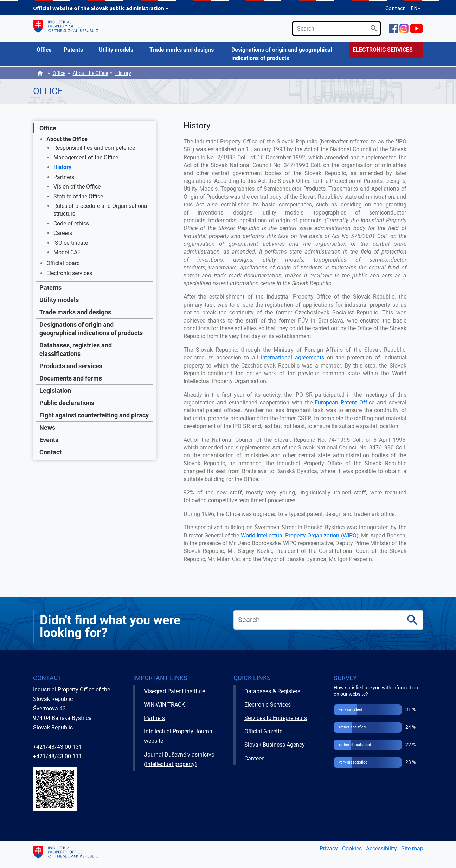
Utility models (59, 300)
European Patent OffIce (345, 403)
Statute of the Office (78, 196)
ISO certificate (71, 243)
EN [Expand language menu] (416, 8)
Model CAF (67, 252)
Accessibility (381, 848)
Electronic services (69, 273)
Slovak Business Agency (275, 745)
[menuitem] (47, 50)
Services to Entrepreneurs (276, 718)
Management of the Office (86, 157)
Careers (63, 233)
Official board (63, 263)
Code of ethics (71, 224)
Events (49, 440)
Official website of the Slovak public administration (101, 8)
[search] (336, 28)
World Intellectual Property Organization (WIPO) (300, 535)
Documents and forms (71, 378)
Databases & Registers (272, 691)
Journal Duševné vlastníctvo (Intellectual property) (179, 759)
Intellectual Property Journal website (179, 736)
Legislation (55, 391)
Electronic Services (268, 705)
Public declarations (67, 403)
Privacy (329, 848)
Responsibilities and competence (94, 148)
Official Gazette (263, 731)
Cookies (352, 848)
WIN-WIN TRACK (165, 705)
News (47, 427)
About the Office (90, 73)
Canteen (255, 758)
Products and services (71, 366)
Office (59, 73)
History (123, 73)
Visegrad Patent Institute (175, 691)
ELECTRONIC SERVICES (383, 50)
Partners (64, 177)
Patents (50, 288)
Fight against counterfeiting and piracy (94, 415)
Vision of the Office (77, 187)
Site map (412, 848)
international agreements (293, 358)
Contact (395, 8)
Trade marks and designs (75, 312)
